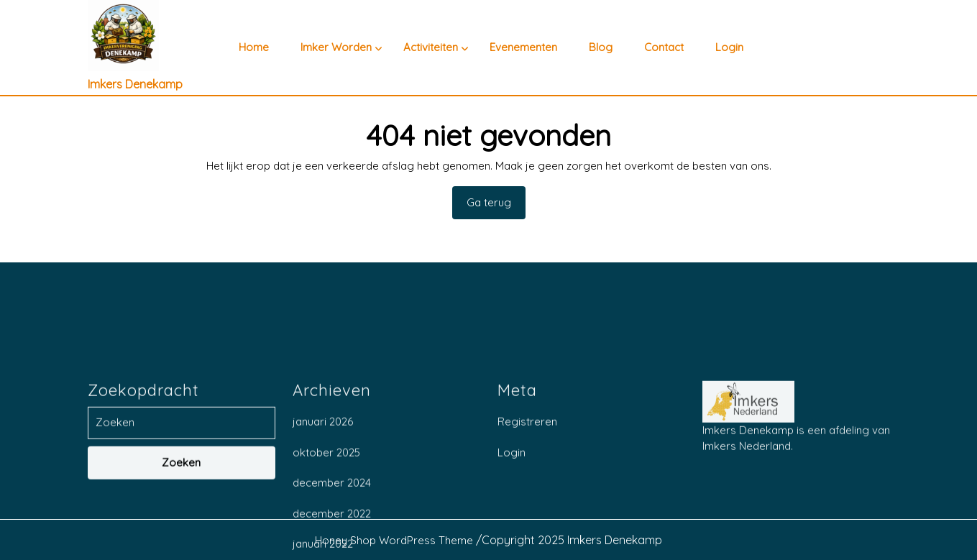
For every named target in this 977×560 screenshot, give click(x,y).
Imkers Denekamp (135, 84)
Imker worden (336, 47)
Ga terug (496, 207)
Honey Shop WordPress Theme (394, 540)
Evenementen (523, 47)
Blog (601, 47)
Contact (664, 47)
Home (254, 47)
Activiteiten (431, 47)
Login (729, 47)
